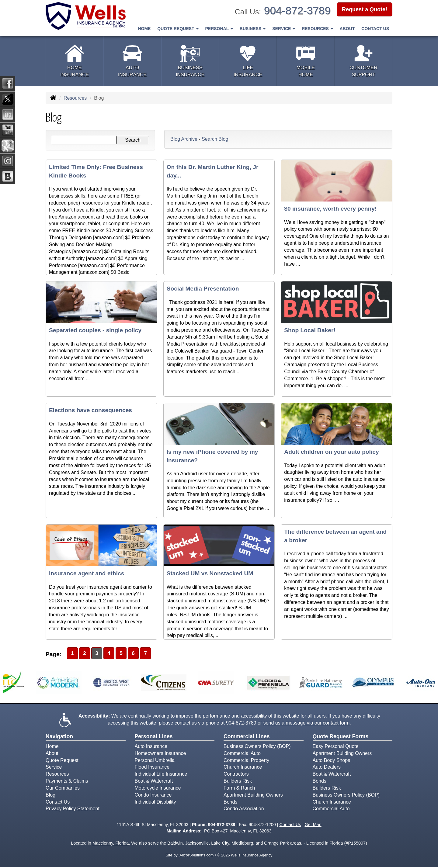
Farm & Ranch (239, 789)
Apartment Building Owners (253, 796)
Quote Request (62, 761)
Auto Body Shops (332, 761)
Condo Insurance (153, 796)
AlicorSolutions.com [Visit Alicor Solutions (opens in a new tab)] (196, 856)
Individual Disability (155, 803)
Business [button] (253, 28)
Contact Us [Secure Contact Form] (290, 825)
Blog (50, 796)
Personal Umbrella (155, 761)
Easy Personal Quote (336, 747)
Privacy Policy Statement (73, 809)
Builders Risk (238, 782)
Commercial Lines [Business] (247, 737)
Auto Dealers (327, 768)
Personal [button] (219, 28)
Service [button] (284, 28)
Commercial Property (246, 761)
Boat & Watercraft (154, 782)
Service (54, 768)
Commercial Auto (242, 754)
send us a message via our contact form (307, 724)
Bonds (230, 803)
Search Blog (215, 139)
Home (144, 28)
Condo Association (244, 809)
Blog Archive (184, 139)
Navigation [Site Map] (59, 737)
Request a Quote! (365, 10)
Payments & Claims (67, 782)
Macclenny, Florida (111, 844)
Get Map (313, 825)
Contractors (236, 775)
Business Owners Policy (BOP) (257, 747)
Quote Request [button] (178, 28)
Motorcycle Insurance (158, 789)
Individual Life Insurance (161, 775)
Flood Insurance (152, 768)
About (347, 28)
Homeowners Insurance (160, 754)
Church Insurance (243, 768)
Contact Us (375, 28)
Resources (75, 98)
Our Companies (63, 789)
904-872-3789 (297, 10)
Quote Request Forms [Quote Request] (341, 737)
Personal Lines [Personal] (154, 737)
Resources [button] (317, 28)
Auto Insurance (151, 747)
